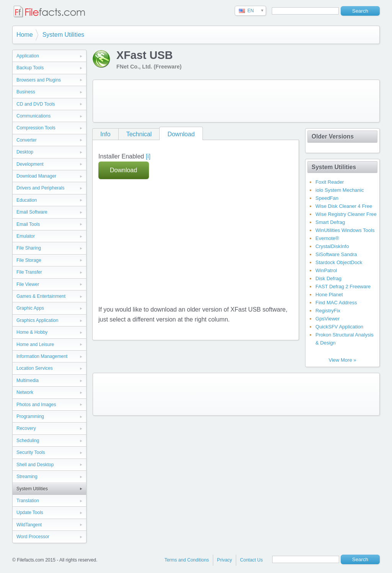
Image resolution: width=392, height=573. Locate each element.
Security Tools (31, 452)
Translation (28, 501)
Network (25, 392)
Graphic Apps (30, 308)
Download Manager (36, 176)
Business (26, 92)
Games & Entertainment (41, 296)
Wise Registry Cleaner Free (346, 214)
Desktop (25, 152)
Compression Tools (36, 128)
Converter (27, 140)
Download (181, 134)
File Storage (29, 260)
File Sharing (29, 248)
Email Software (32, 212)
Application (28, 56)
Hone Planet (329, 295)
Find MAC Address (336, 303)
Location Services (35, 368)
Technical (139, 134)
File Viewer (28, 284)
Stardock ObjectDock (339, 262)
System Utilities (63, 35)
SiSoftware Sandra (336, 254)
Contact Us (251, 560)
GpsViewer (327, 319)
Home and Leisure (35, 344)
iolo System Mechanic (340, 190)
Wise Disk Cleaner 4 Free (344, 206)
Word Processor (33, 537)
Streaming (27, 477)
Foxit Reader (330, 182)
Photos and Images (36, 405)
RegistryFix (328, 311)
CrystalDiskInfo (332, 246)
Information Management (42, 356)
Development (30, 164)
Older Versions (333, 136)
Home (25, 35)
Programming (30, 416)
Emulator (26, 236)
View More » (342, 360)
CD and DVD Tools (36, 104)
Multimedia (28, 380)
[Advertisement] (236, 101)
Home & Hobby (32, 332)
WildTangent (29, 525)
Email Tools (28, 224)
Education (27, 200)
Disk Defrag (328, 278)
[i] (148, 156)
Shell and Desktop (35, 465)
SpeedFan (327, 198)
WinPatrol (326, 270)
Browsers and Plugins (39, 80)
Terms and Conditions (187, 560)
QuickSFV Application (339, 327)
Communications (33, 116)
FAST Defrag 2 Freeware (343, 286)
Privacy (225, 560)
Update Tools (30, 513)
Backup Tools (30, 68)
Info (105, 134)
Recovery (26, 428)
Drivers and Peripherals (40, 188)
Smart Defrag (330, 222)
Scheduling (28, 441)
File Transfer (29, 272)
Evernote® (327, 238)
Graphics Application (37, 320)
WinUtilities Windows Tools (345, 230)
